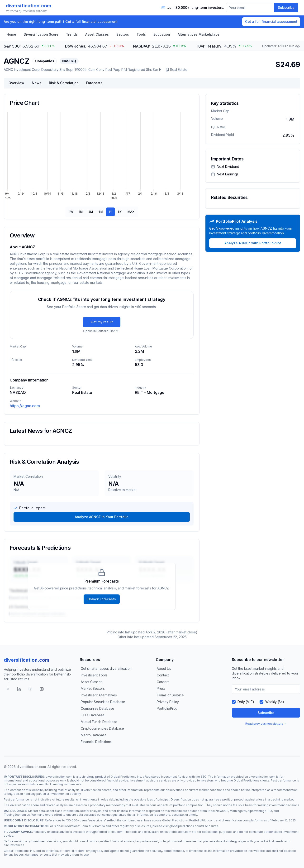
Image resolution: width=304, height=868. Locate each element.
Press (161, 688)
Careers (163, 682)
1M (81, 212)
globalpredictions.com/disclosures (194, 826)
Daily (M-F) (246, 702)
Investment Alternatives (99, 695)
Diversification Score (41, 34)
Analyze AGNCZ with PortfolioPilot (253, 243)
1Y (110, 212)
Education (162, 34)
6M (101, 212)
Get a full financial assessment (271, 22)
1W (71, 212)
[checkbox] (234, 702)
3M (91, 212)
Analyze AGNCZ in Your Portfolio (102, 517)
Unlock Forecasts (102, 599)
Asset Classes (97, 34)
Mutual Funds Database (99, 722)
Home (11, 34)
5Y (120, 212)
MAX (131, 212)
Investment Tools (94, 675)
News (37, 83)
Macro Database (94, 735)
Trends (72, 34)
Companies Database (97, 708)
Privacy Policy (168, 702)
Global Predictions (247, 780)
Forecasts (94, 83)
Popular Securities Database (103, 702)
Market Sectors (93, 688)
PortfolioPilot (167, 708)
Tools (141, 34)
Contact (163, 675)
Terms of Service (170, 695)
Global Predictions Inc (126, 777)
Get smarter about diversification (106, 668)
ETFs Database (93, 715)
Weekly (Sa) (275, 702)
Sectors (123, 34)
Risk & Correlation (64, 83)
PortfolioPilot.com (202, 820)
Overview (16, 83)
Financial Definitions (96, 742)
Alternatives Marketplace (199, 34)
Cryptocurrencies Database (102, 728)
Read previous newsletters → (266, 724)
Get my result (102, 322)
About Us (164, 668)
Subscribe (286, 7)
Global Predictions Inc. (19, 851)
